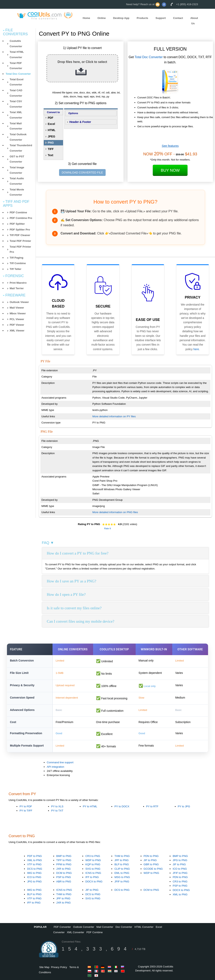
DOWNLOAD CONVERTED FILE (82, 172)
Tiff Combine (18, 263)
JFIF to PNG (122, 882)
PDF (51, 118)
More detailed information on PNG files (115, 512)
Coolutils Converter (16, 44)
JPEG (51, 136)
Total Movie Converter (17, 192)
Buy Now (170, 170)
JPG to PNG (34, 882)
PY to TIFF (26, 811)
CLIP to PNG (122, 869)
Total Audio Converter (17, 181)
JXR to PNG (64, 869)
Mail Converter (105, 927)
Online (102, 18)
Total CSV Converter (16, 104)
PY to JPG (184, 806)
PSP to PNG (64, 877)
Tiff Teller (15, 269)
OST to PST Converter (17, 159)
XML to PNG (34, 860)
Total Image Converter (17, 170)
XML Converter (75, 932)
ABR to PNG (64, 882)
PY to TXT (57, 811)
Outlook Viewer (19, 302)
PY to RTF (152, 806)
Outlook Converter (84, 927)
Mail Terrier (17, 288)
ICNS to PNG (93, 873)
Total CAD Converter (16, 93)
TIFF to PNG (64, 860)
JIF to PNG (150, 860)
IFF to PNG (92, 877)
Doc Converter (124, 927)
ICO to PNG (34, 877)
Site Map (44, 967)
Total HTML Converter (17, 55)
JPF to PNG (121, 860)
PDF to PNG (34, 856)
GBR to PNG (151, 864)
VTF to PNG (34, 864)
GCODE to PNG (153, 869)
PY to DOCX (122, 806)
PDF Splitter (17, 224)
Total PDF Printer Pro (20, 249)
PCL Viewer (17, 319)
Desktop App (121, 18)
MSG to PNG (122, 877)
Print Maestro (18, 283)
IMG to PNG (34, 873)
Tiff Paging (16, 258)
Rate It (107, 528)
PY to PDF (26, 806)
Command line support (60, 762)
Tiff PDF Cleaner (20, 235)
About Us (194, 21)
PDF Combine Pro (21, 218)
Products (142, 18)
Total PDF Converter (16, 66)
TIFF (51, 149)
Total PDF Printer (20, 241)
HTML (52, 130)
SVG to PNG (93, 869)
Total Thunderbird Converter (21, 148)
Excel (51, 124)
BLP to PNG (122, 864)
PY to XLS (57, 806)
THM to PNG (122, 856)
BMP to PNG (64, 856)
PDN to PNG (151, 856)
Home (86, 18)
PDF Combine (18, 212)
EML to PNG (122, 873)
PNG (51, 143)
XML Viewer (17, 331)
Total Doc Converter (18, 74)
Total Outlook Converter (18, 137)
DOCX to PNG (94, 882)
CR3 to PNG (93, 856)
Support (161, 18)
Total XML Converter (16, 115)
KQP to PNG (93, 864)
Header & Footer (80, 122)
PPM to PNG (64, 864)
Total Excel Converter (16, 82)
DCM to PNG (64, 873)
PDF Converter (62, 927)
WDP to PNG (93, 860)
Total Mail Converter (16, 126)
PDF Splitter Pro (20, 230)
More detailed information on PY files (114, 416)
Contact (178, 18)
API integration (55, 767)
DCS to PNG (35, 869)
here (196, 349)
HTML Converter (144, 927)
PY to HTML (90, 806)
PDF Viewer (17, 325)
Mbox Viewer (18, 313)
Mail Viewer (17, 308)
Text (51, 155)
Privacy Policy (59, 967)
